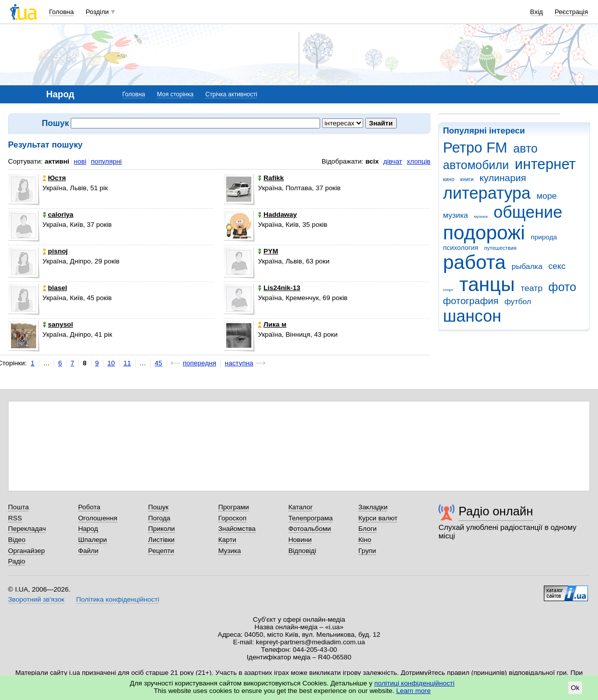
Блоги (367, 529)
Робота (89, 507)
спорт (448, 290)
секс (557, 266)
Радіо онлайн (496, 511)
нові (80, 161)
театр (532, 288)
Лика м (272, 324)
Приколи (161, 529)
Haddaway (277, 215)
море (546, 196)
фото (562, 287)
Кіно (365, 540)
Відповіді (303, 551)
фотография (471, 301)
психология (461, 248)
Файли (89, 551)
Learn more (414, 691)
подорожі (484, 233)
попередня (199, 363)
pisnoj (55, 251)
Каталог (301, 507)
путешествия (500, 248)
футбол (517, 301)
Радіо (17, 561)
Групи (367, 551)
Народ (88, 529)
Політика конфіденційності (118, 599)
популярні (106, 161)
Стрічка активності (231, 94)
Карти (227, 540)
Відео (17, 540)
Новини (300, 540)
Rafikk (271, 178)
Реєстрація (571, 12)
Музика (230, 551)
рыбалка (527, 266)
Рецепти (161, 551)
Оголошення (98, 518)
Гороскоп (232, 518)
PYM (268, 251)
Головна (61, 12)
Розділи (97, 12)
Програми (234, 507)
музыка (481, 217)
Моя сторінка (175, 94)
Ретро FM (475, 148)
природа (544, 237)
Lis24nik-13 (279, 288)
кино (449, 179)
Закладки (373, 507)
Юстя (54, 178)
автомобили (476, 165)
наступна (239, 363)
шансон (472, 316)
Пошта (18, 507)
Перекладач (27, 529)
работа (474, 262)
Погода (159, 518)
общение (528, 212)
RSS (15, 518)
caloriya (58, 215)
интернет (545, 164)
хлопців (419, 161)
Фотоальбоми (310, 529)
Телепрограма (311, 518)
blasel (55, 288)
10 (111, 363)
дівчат (393, 161)
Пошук (158, 507)
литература (487, 193)
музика (456, 215)
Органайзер (26, 551)
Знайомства (237, 529)
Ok (575, 688)
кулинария (503, 178)
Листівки (161, 540)
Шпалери (93, 540)
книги (467, 179)
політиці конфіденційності (414, 683)
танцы (487, 284)
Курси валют (378, 518)
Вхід (537, 12)
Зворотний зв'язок (36, 599)
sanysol (58, 324)
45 (158, 363)
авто (526, 149)
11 (127, 363)
